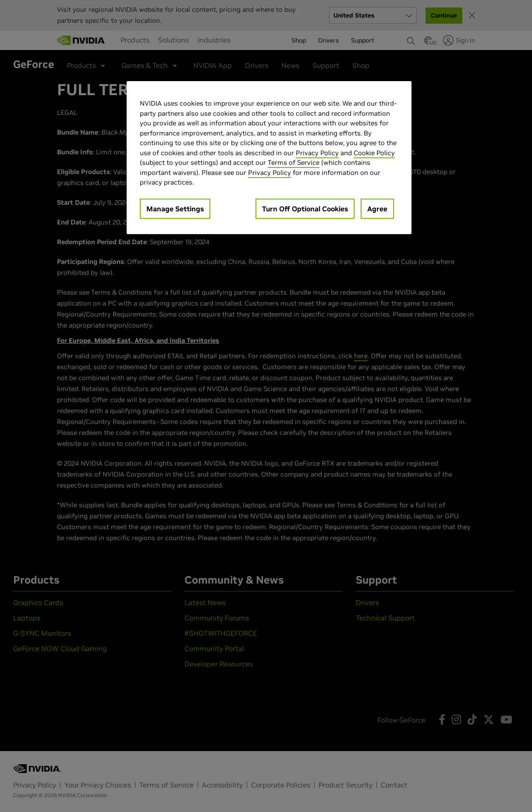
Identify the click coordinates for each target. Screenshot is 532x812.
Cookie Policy (374, 153)
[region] (269, 158)
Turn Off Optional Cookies (305, 209)
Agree (377, 209)
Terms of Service (294, 162)
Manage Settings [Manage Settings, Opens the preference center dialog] (175, 209)
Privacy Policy (317, 153)
